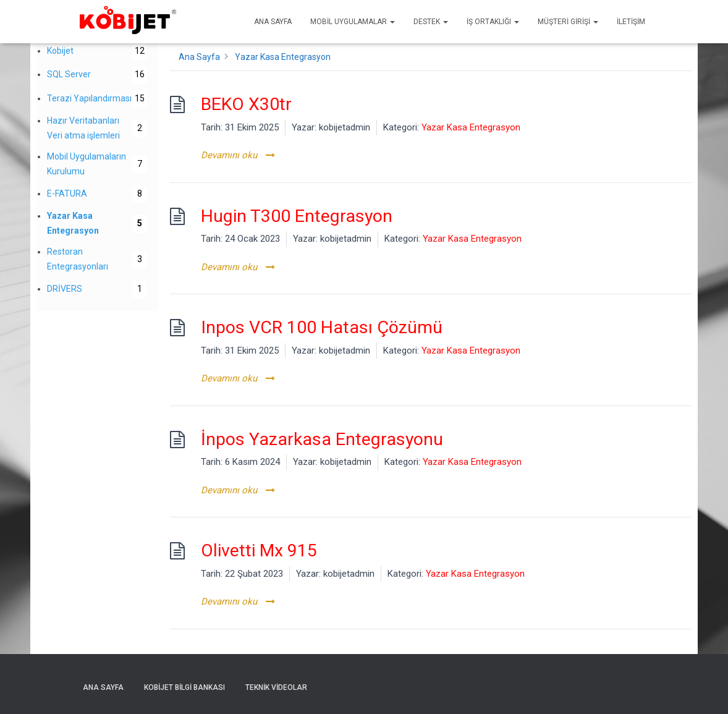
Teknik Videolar (276, 687)
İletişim (631, 22)
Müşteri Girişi (568, 22)
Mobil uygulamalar (353, 22)
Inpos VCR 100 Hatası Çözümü (322, 327)
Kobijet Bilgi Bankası (184, 687)
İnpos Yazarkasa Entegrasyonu (322, 439)
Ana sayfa (273, 22)
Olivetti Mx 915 (259, 550)
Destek (431, 22)
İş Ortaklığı (493, 22)
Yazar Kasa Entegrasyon (471, 127)
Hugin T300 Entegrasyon (297, 216)
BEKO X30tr (246, 104)
